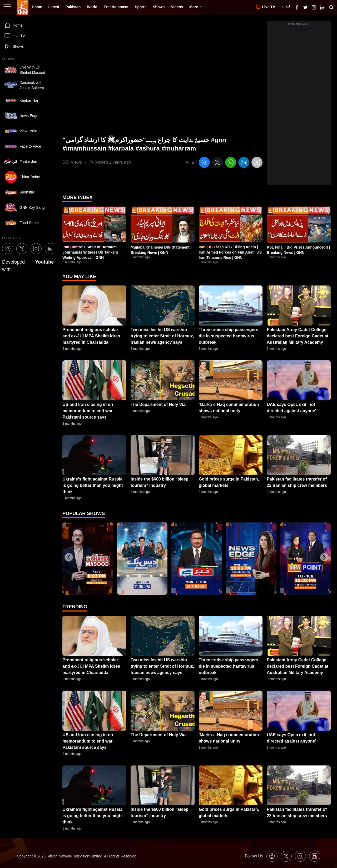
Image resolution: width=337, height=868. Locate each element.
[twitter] (217, 163)
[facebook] (204, 163)
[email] (257, 163)
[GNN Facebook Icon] (297, 7)
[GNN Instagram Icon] (314, 7)
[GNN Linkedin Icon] (322, 7)
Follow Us (254, 856)
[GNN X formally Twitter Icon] (305, 7)
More (196, 7)
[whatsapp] (231, 163)
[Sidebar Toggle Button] (8, 7)
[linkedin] (244, 163)
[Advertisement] (299, 106)
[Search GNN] (331, 7)
